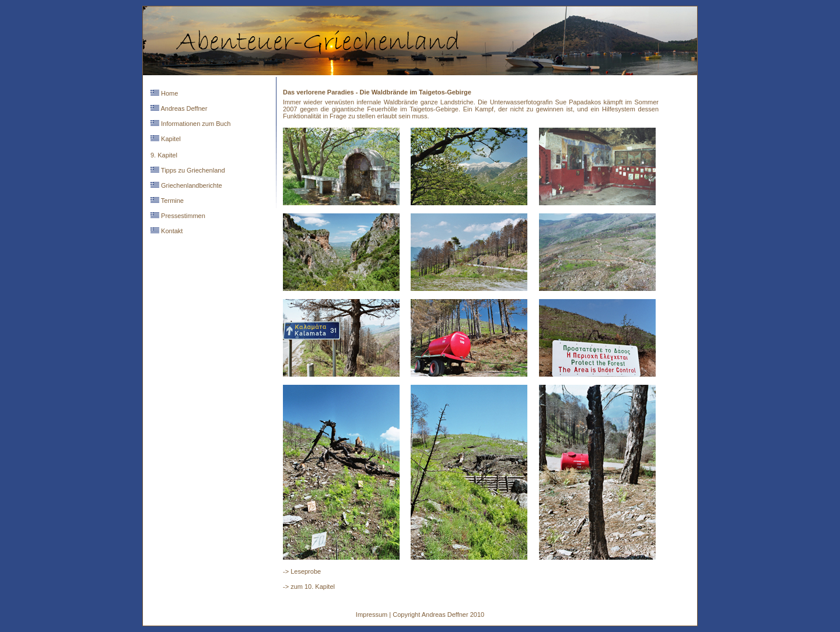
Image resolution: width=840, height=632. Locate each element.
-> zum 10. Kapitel (309, 587)
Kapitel (170, 139)
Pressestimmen (182, 216)
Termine (171, 201)
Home (169, 93)
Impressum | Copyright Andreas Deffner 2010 (420, 615)
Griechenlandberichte (191, 185)
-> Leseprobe (302, 571)
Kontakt (171, 231)
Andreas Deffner (183, 108)
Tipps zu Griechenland (192, 170)
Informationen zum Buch (195, 124)
